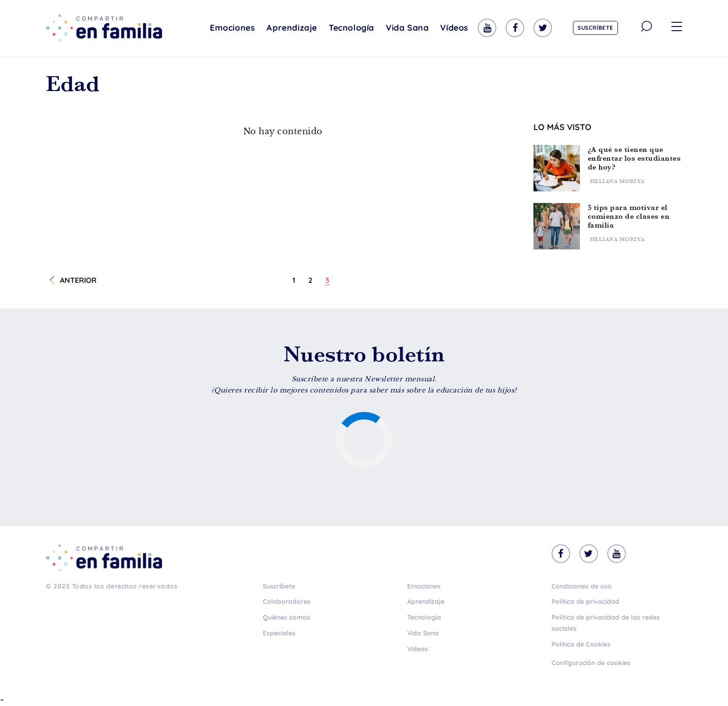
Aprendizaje (292, 28)
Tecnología (351, 28)
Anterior (78, 280)
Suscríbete (595, 28)
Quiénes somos (286, 617)
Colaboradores (287, 601)
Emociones (232, 28)
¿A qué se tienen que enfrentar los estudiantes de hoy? (634, 158)
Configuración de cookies (591, 663)
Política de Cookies (581, 644)
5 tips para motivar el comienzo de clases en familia (629, 216)
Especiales (279, 633)
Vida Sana (407, 28)
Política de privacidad (585, 601)
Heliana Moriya (617, 181)
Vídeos (454, 28)
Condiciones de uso (582, 586)
